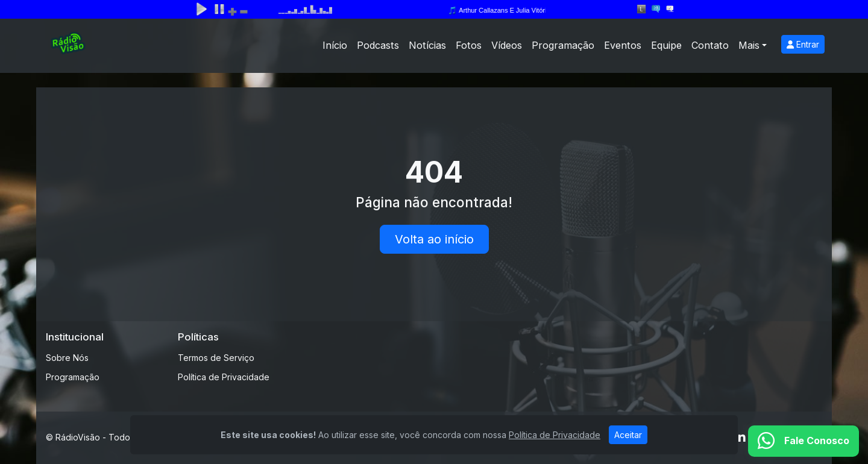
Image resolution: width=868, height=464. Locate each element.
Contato (710, 45)
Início (335, 45)
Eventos (623, 45)
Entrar (803, 44)
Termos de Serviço (216, 358)
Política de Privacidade (224, 377)
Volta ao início (434, 239)
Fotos (469, 45)
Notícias (427, 45)
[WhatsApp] (804, 441)
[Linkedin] (740, 437)
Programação (563, 45)
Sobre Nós (67, 358)
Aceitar (628, 435)
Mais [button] (749, 45)
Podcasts (378, 45)
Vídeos (507, 45)
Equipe (666, 45)
